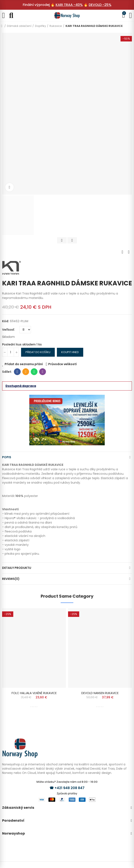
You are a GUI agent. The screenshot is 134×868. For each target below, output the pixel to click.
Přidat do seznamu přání (24, 364)
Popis (7, 457)
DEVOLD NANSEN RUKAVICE (100, 693)
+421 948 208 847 (70, 788)
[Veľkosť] (25, 330)
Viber (43, 372)
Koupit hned (70, 352)
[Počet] (11, 352)
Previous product (122, 252)
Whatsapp (34, 372)
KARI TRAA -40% (69, 5)
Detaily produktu (17, 568)
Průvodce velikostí (62, 364)
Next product (129, 252)
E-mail (26, 372)
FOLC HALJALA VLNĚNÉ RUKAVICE (34, 693)
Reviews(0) (11, 579)
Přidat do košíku (38, 352)
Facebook (17, 372)
